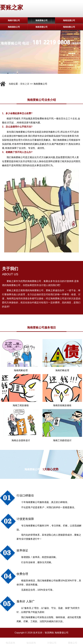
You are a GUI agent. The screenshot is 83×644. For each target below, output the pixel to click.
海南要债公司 (62, 633)
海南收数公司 (69, 27)
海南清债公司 (41, 27)
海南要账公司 (41, 20)
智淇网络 (49, 633)
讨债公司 (52, 643)
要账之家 (12, 7)
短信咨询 (31, 643)
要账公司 (73, 643)
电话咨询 (10, 643)
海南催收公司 (14, 27)
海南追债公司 (69, 20)
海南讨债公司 (14, 20)
